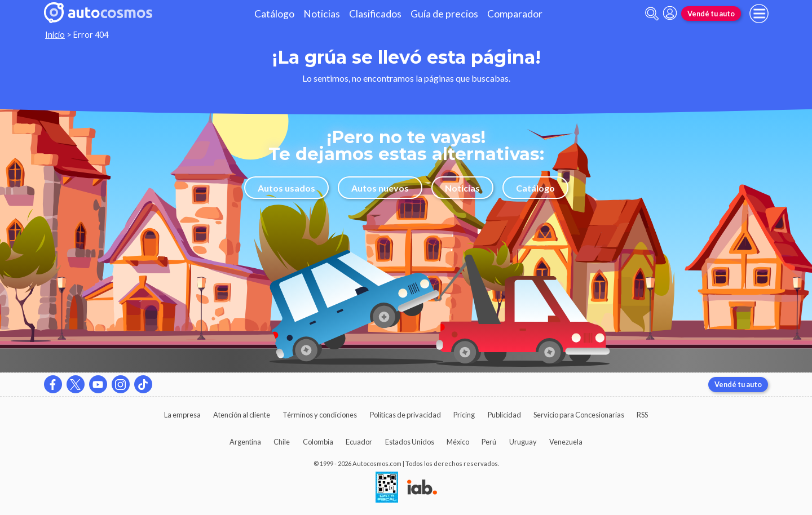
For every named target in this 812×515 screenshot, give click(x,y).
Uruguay (523, 442)
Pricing (464, 415)
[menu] (759, 14)
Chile (282, 442)
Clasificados (375, 14)
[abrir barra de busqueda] (652, 14)
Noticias (322, 14)
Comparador (515, 14)
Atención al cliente (242, 415)
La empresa (182, 415)
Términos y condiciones (320, 415)
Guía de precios (444, 14)
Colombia (318, 442)
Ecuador (359, 442)
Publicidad (504, 415)
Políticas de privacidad (405, 415)
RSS (642, 415)
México (458, 442)
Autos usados (286, 188)
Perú (489, 442)
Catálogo (274, 14)
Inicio (55, 35)
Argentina (245, 442)
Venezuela (566, 442)
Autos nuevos (380, 188)
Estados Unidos (410, 442)
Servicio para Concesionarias (579, 415)
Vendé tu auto (711, 14)
